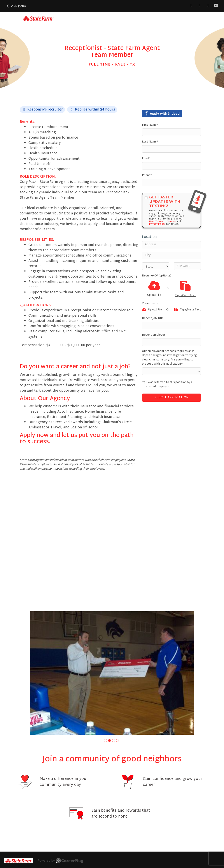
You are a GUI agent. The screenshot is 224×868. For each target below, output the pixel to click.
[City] (171, 255)
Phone (147, 176)
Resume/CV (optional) (157, 276)
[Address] (171, 245)
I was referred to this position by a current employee (167, 385)
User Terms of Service (163, 221)
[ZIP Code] (187, 266)
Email (146, 159)
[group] (112, 673)
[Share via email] (216, 6)
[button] (106, 741)
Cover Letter (151, 304)
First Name (150, 125)
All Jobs (16, 6)
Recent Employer (154, 335)
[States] (156, 266)
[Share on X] (208, 6)
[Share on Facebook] (192, 6)
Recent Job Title (153, 319)
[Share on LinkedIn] (200, 6)
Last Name (150, 142)
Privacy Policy (157, 224)
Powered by (60, 861)
